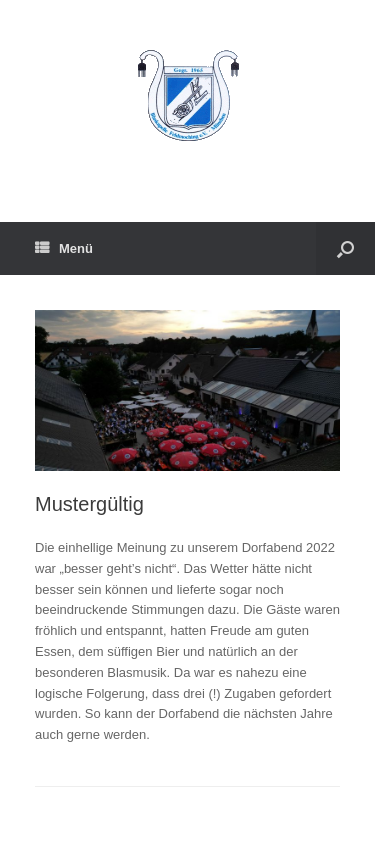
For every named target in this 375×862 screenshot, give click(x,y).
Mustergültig (89, 504)
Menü (64, 248)
